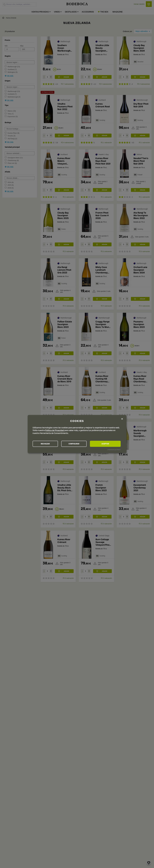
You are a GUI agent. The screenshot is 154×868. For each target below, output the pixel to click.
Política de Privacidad (55, 430)
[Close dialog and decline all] (122, 419)
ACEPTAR (107, 444)
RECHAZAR (46, 444)
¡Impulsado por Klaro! (114, 450)
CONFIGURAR (77, 444)
